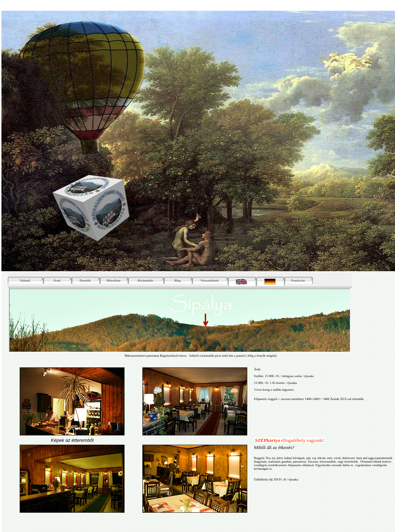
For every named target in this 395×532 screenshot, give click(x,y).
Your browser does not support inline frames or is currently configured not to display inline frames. (180, 320)
